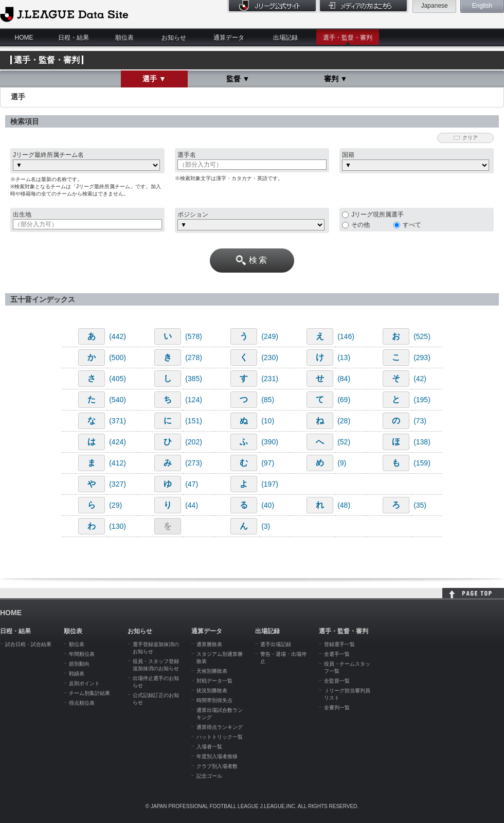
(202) (194, 442)
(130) (118, 526)
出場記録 (285, 38)
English (482, 6)
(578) (194, 336)
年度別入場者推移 (217, 756)
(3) (266, 526)
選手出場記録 (276, 644)
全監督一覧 (337, 681)
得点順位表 (82, 703)
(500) (118, 357)
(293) (422, 357)
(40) (268, 505)
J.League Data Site (64, 14)
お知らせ (174, 38)
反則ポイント (84, 683)
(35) (420, 505)
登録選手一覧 (339, 644)
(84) (344, 379)
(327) (118, 484)
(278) (194, 357)
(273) (194, 463)
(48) (344, 505)
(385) (194, 379)
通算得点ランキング (220, 727)
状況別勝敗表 (212, 691)
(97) (268, 463)
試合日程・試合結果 (28, 644)
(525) (422, 336)
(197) (270, 484)
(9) (342, 463)
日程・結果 (74, 38)
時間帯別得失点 (214, 700)
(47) (192, 484)
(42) (420, 379)
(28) (344, 421)
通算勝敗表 (209, 644)
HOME (24, 38)
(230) (270, 357)
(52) (344, 442)
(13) (344, 357)
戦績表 (77, 674)
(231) (270, 379)
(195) (422, 400)
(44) (192, 505)
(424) (118, 442)
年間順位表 (82, 654)
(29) (115, 505)
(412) (118, 463)
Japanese (435, 6)
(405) (118, 379)
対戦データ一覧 (214, 681)
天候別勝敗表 (212, 671)
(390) (270, 442)
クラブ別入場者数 (217, 766)
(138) (422, 442)
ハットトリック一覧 (220, 737)
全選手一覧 (337, 654)
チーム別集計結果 (89, 693)
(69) (344, 400)
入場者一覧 (209, 747)
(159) (422, 463)
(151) (194, 421)
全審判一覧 (337, 708)
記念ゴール (209, 776)
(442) (118, 336)
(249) (270, 336)
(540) (118, 400)
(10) (268, 421)
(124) (194, 400)
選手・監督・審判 (348, 38)
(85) (268, 400)
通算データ (229, 38)
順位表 (124, 38)
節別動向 (79, 664)
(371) (118, 421)
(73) (420, 421)
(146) (346, 336)
